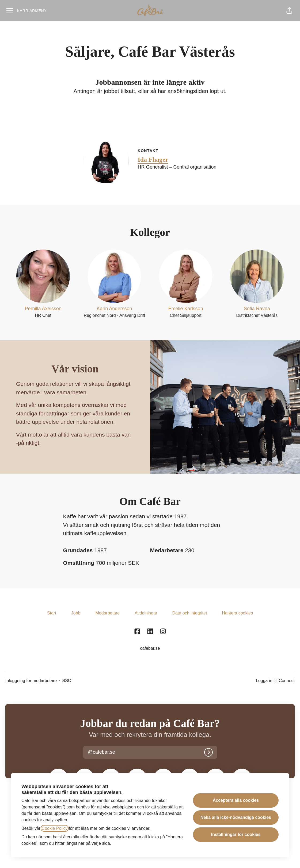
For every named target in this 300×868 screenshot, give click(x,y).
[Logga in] (208, 752)
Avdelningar (146, 613)
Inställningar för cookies (236, 834)
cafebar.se (150, 648)
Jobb (76, 613)
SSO (67, 681)
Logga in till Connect (275, 681)
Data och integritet (189, 613)
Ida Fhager (153, 159)
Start (52, 613)
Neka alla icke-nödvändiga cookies (236, 817)
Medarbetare (108, 613)
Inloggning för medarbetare (31, 681)
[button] (289, 11)
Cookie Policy (55, 828)
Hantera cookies (237, 613)
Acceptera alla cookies (236, 800)
